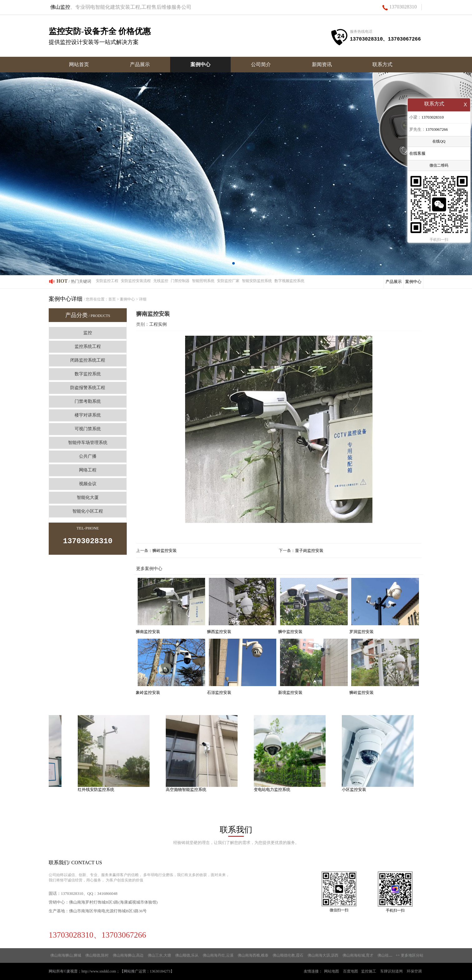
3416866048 (107, 893)
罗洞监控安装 (361, 632)
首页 (112, 299)
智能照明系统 (203, 281)
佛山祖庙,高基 (389, 955)
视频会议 (88, 484)
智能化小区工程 (88, 511)
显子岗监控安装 (309, 551)
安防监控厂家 (228, 281)
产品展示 (140, 64)
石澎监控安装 (219, 692)
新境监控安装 (290, 692)
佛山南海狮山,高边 (128, 955)
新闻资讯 (322, 64)
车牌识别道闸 (391, 971)
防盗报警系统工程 (88, 388)
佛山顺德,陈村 (97, 955)
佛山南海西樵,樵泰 (253, 955)
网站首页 (79, 64)
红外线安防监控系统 (100, 790)
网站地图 (332, 971)
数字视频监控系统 (289, 281)
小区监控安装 (358, 790)
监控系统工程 (88, 346)
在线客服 (417, 154)
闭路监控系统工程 (88, 360)
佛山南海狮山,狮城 (66, 955)
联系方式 (382, 64)
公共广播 (88, 456)
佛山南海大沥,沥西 (323, 955)
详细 (143, 299)
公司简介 (261, 64)
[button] (234, 263)
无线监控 (161, 281)
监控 (88, 333)
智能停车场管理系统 (88, 443)
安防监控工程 (107, 281)
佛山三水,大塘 (159, 955)
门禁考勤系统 (88, 401)
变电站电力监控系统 (276, 790)
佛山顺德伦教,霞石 (288, 955)
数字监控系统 (88, 374)
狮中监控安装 (290, 632)
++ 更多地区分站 (409, 955)
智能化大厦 (88, 497)
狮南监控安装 (148, 632)
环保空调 (414, 971)
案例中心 (200, 64)
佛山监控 (60, 7)
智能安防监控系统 (257, 281)
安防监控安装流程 (136, 281)
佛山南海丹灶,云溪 (218, 955)
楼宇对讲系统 (88, 415)
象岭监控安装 (148, 692)
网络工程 (88, 470)
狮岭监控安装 (165, 551)
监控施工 (369, 971)
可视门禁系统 (88, 429)
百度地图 (351, 971)
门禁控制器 (180, 281)
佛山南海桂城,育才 (358, 955)
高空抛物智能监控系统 (190, 790)
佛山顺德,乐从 (187, 955)
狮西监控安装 (219, 632)
